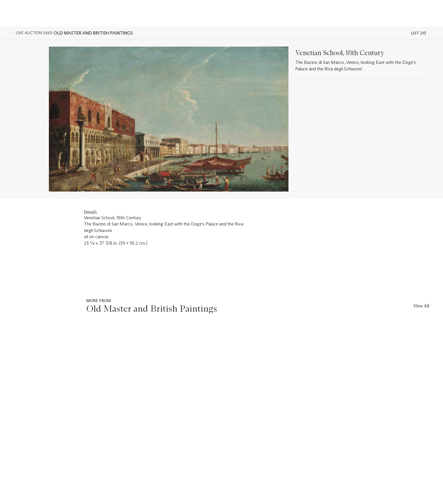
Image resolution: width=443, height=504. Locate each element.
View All (421, 306)
